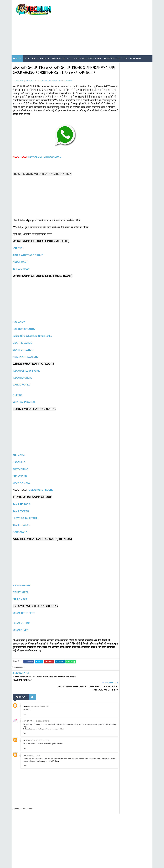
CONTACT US (117, 146)
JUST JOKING (20, 464)
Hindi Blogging (121, 182)
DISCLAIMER (117, 148)
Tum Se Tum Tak (113, 809)
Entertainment (133, 44)
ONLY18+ (18, 243)
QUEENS (18, 390)
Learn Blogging (113, 44)
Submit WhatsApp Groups (88, 44)
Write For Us (117, 135)
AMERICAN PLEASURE (26, 352)
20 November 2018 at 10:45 (40, 691)
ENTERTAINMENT (43, 72)
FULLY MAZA (20, 594)
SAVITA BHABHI (22, 581)
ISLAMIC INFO (21, 625)
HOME (115, 150)
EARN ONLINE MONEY (122, 174)
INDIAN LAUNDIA (22, 373)
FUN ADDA (19, 451)
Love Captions (30, 714)
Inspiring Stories (61, 44)
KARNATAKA (20, 527)
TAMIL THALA (20, 520)
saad (24, 741)
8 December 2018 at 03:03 (41, 706)
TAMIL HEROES (21, 500)
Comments (68, 72)
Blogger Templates (59, 864)
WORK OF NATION (23, 345)
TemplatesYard (33, 864)
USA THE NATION (22, 338)
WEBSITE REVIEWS (121, 200)
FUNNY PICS (20, 471)
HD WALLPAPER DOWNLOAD (45, 152)
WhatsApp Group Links (37, 44)
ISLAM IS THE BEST (24, 608)
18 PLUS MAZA (21, 264)
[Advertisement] (104, 21)
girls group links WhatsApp (59, 746)
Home (19, 44)
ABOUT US (117, 144)
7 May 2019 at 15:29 (34, 741)
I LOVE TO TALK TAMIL (26, 513)
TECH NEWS (119, 195)
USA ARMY (19, 317)
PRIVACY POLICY (119, 142)
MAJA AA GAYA (21, 478)
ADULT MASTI (21, 257)
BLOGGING (119, 169)
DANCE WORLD (22, 380)
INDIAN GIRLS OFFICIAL (26, 366)
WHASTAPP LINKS (55, 72)
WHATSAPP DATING (24, 397)
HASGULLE (19, 458)
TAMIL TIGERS (21, 506)
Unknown (26, 691)
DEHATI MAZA (21, 588)
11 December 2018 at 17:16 (40, 726)
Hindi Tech (119, 187)
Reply (24, 699)
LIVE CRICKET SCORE (41, 485)
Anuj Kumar (27, 706)
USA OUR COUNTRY (24, 324)
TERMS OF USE (118, 140)
